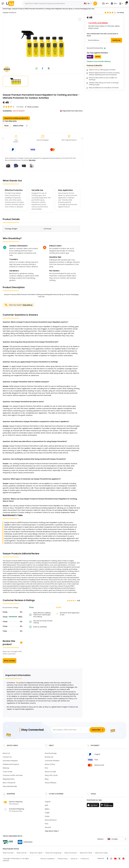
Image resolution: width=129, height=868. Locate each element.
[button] (105, 4)
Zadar (47, 816)
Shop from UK (22, 853)
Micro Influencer (9, 783)
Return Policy (50, 764)
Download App (51, 753)
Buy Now (32, 160)
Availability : (8, 111)
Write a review (10, 661)
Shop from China (86, 853)
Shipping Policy (9, 779)
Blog (47, 779)
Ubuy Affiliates (51, 783)
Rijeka (47, 809)
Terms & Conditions (47, 859)
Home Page (7, 9)
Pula (46, 824)
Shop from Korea (70, 853)
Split (46, 805)
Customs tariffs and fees (13, 775)
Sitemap (6, 768)
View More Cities (52, 831)
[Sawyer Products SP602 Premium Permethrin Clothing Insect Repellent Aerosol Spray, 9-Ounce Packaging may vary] (43, 44)
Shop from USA (8, 853)
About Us (6, 753)
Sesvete (48, 827)
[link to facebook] (43, 69)
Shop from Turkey (101, 853)
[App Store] (93, 806)
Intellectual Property (11, 764)
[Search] (95, 4)
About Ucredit (50, 772)
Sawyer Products (9, 13)
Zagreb (48, 802)
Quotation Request (10, 761)
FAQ (46, 768)
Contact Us (7, 757)
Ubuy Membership (10, 786)
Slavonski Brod (51, 820)
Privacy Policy (63, 859)
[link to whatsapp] (37, 69)
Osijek (47, 813)
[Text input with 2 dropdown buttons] (53, 4)
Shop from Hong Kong (53, 853)
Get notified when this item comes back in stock (102, 35)
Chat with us (27, 305)
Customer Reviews (52, 761)
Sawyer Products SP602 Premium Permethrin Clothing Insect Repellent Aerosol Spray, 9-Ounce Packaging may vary (53, 9)
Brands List (49, 757)
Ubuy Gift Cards (51, 775)
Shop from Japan (36, 853)
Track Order (8, 772)
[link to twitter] (49, 69)
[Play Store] (107, 806)
